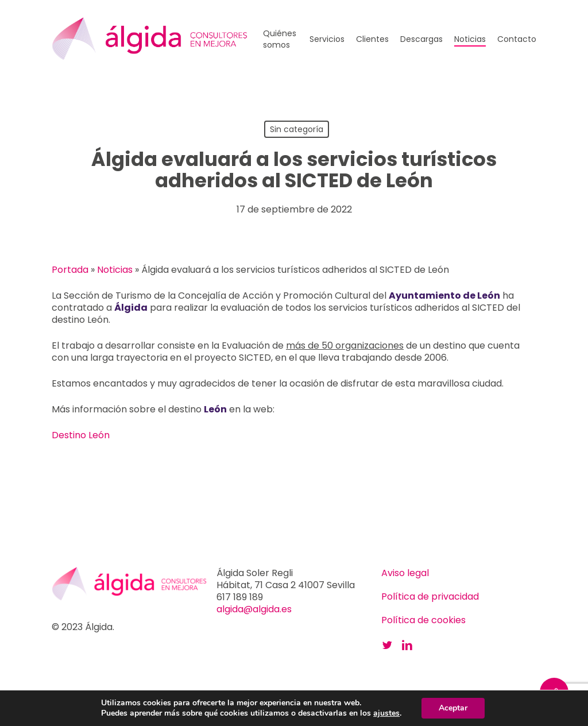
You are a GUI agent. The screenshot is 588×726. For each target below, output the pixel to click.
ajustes (386, 713)
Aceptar (453, 708)
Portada (70, 270)
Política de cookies (423, 620)
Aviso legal (405, 573)
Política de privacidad (430, 596)
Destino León (81, 435)
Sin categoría (297, 129)
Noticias (115, 270)
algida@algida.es (254, 609)
